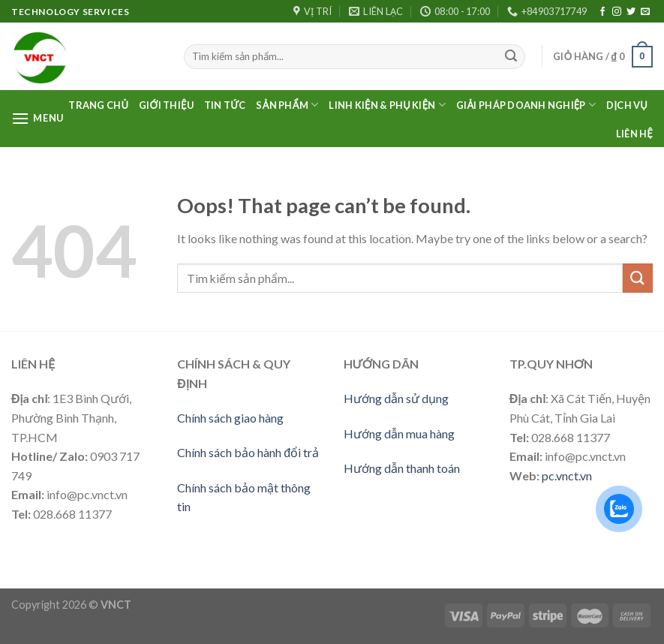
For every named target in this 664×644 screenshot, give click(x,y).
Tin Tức (225, 105)
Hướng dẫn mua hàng (399, 433)
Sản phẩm (287, 105)
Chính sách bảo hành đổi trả (248, 452)
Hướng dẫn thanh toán (402, 468)
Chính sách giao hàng (230, 418)
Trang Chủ (98, 105)
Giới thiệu (166, 105)
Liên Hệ (634, 134)
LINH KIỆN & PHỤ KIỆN (387, 105)
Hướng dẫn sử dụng (396, 398)
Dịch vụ (627, 105)
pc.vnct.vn (567, 475)
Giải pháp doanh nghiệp (526, 105)
